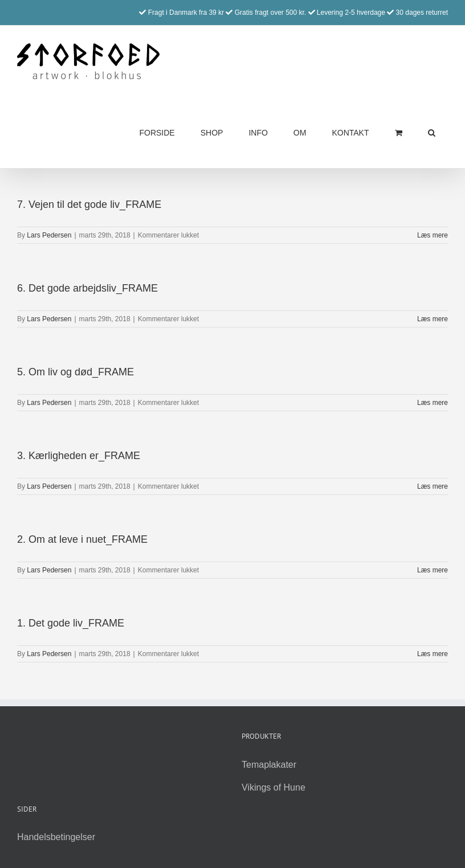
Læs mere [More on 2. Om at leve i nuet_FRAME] (433, 570)
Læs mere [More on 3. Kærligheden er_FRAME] (433, 486)
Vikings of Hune (274, 787)
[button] (431, 132)
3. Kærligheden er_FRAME (79, 456)
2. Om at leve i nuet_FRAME (82, 539)
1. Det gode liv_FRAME (71, 623)
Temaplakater (269, 765)
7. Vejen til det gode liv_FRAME (89, 204)
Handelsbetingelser (56, 837)
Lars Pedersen (49, 235)
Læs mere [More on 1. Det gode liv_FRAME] (433, 654)
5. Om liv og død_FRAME (76, 372)
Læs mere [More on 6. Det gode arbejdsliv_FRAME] (433, 319)
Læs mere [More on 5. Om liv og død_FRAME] (433, 403)
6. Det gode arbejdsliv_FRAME (87, 288)
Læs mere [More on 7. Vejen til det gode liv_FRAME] (433, 235)
